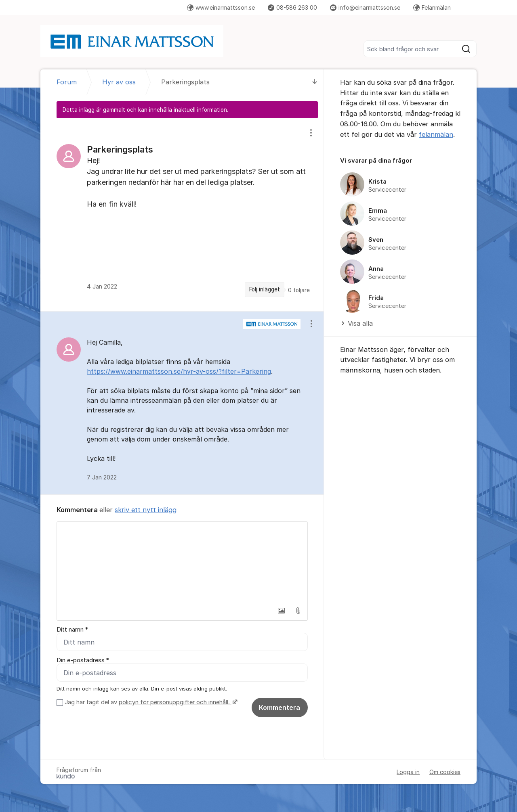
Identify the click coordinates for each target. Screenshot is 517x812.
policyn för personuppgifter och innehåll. (175, 702)
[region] (182, 215)
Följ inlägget (265, 289)
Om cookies (445, 772)
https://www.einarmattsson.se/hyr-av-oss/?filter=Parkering (179, 371)
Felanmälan (432, 7)
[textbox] (182, 562)
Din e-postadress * (83, 660)
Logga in (408, 772)
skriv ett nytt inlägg (146, 510)
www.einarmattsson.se (221, 7)
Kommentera (280, 707)
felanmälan (436, 134)
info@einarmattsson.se (365, 7)
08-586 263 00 (292, 7)
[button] (281, 611)
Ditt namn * (72, 630)
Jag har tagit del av (150, 702)
